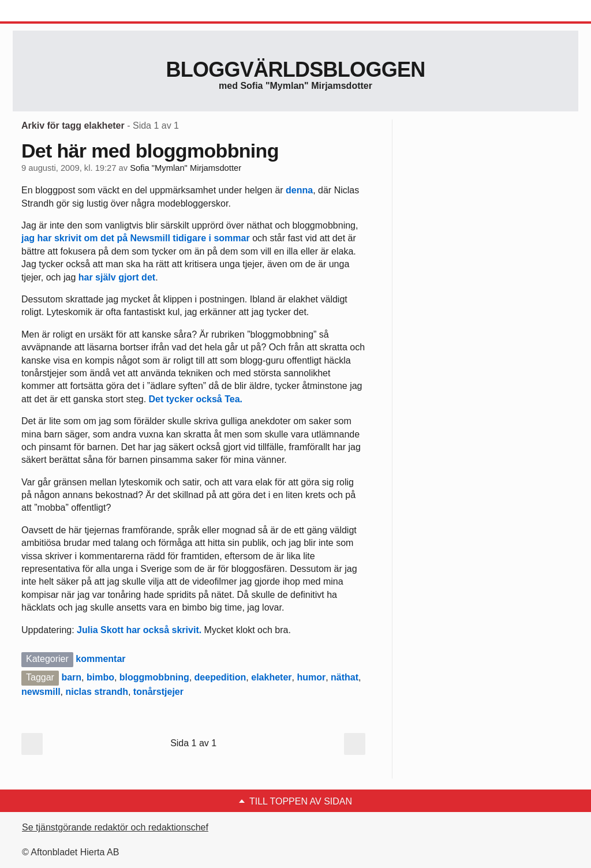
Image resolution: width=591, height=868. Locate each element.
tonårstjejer (158, 692)
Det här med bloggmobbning (150, 151)
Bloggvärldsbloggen (295, 70)
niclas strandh (96, 692)
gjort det (137, 277)
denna (299, 190)
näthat (345, 677)
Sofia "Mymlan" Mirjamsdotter (186, 168)
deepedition (220, 677)
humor (311, 677)
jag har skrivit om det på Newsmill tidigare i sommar (136, 238)
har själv (97, 277)
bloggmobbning (154, 677)
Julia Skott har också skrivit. (141, 630)
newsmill (41, 692)
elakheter (271, 677)
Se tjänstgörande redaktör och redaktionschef (115, 827)
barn (71, 677)
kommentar (100, 659)
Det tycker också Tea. (196, 399)
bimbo (100, 677)
